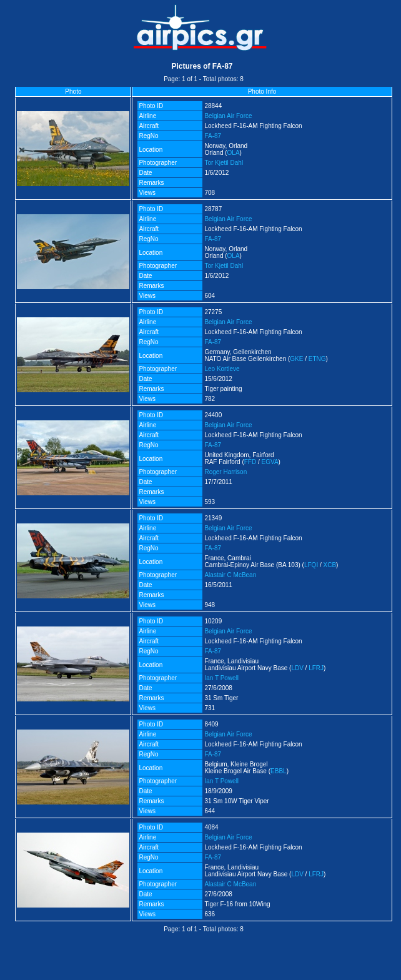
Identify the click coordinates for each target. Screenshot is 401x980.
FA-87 (213, 136)
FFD (250, 462)
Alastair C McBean (230, 575)
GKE (296, 359)
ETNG (317, 359)
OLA (234, 153)
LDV (297, 668)
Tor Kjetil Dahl (224, 163)
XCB (330, 565)
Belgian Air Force (228, 116)
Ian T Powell (221, 678)
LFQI (311, 565)
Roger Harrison (225, 472)
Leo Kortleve (222, 369)
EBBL (279, 771)
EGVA (270, 462)
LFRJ (316, 668)
